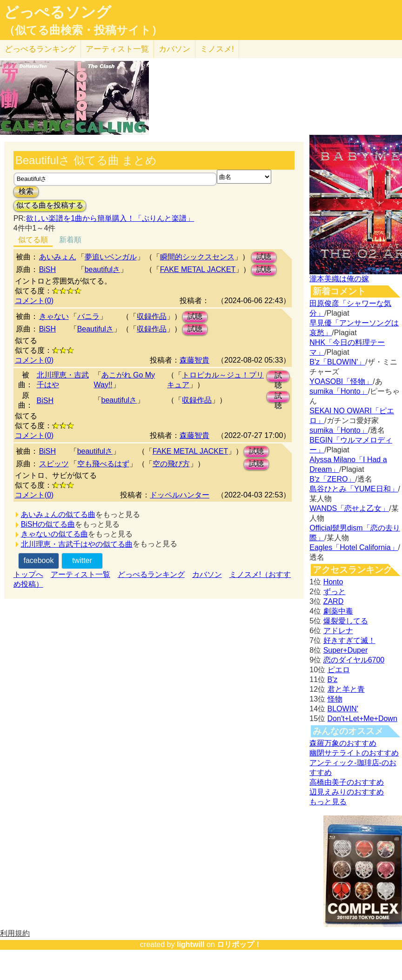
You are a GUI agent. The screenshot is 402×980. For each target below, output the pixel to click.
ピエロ (339, 670)
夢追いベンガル (111, 257)
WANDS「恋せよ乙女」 (349, 508)
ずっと (335, 592)
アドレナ (338, 631)
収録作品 (152, 316)
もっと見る (328, 802)
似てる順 (33, 240)
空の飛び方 (171, 464)
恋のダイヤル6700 (354, 660)
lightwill (191, 944)
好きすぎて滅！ (349, 640)
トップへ (28, 574)
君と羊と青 (346, 689)
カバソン (174, 49)
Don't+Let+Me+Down (362, 718)
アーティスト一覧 (80, 574)
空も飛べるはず (103, 464)
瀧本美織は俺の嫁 (339, 279)
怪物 (335, 699)
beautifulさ (103, 269)
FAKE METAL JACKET (198, 269)
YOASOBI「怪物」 (341, 381)
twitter (82, 560)
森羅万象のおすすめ (343, 743)
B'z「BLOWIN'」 (337, 362)
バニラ (88, 316)
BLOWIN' (343, 709)
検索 (26, 191)
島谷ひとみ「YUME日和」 (354, 489)
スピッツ (54, 464)
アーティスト (117, 49)
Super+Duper (346, 650)
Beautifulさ (95, 329)
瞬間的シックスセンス (197, 257)
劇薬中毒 (338, 611)
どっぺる (40, 49)
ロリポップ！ (239, 944)
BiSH (47, 269)
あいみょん (58, 257)
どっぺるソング (57, 12)
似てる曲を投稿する (50, 205)
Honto (333, 582)
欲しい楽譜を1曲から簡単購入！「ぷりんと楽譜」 (110, 218)
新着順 (70, 240)
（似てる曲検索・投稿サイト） (83, 30)
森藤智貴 (194, 360)
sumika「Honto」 (338, 391)
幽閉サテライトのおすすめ (354, 753)
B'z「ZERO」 (332, 479)
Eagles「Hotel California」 (354, 547)
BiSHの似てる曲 (48, 524)
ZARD (334, 601)
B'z (333, 679)
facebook (38, 560)
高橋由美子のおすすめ (347, 782)
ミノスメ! (217, 49)
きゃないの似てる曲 (54, 534)
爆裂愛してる (346, 621)
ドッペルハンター (180, 495)
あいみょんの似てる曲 (58, 514)
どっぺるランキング (151, 574)
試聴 (264, 257)
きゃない (54, 316)
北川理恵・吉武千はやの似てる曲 (77, 544)
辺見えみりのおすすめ (347, 792)
